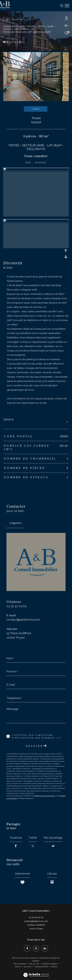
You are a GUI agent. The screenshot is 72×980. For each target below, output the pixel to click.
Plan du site (34, 964)
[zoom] (36, 170)
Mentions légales (50, 964)
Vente (41, 26)
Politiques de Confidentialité (45, 796)
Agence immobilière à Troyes (19, 26)
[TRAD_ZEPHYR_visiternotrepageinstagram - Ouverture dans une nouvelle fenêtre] (36, 948)
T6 (33, 29)
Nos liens (28, 967)
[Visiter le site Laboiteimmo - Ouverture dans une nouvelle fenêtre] (36, 973)
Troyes (7, 29)
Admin (18, 967)
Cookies (54, 967)
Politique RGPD (41, 967)
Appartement (21, 29)
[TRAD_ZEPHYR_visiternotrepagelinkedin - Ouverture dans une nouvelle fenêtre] (45, 948)
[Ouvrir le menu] (67, 6)
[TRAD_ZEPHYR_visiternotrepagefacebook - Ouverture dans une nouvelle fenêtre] (27, 948)
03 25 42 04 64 (17, 606)
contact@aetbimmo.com (23, 620)
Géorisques (54, 403)
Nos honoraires (20, 964)
